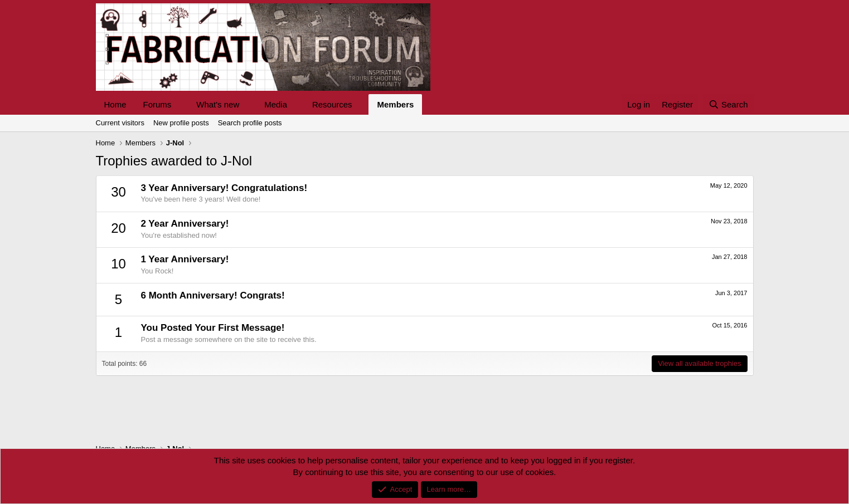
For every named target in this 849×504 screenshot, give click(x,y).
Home (115, 104)
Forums (157, 104)
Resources (332, 104)
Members (395, 104)
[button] (180, 104)
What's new (218, 104)
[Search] (728, 104)
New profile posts (181, 123)
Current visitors (120, 123)
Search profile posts (250, 123)
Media (276, 104)
